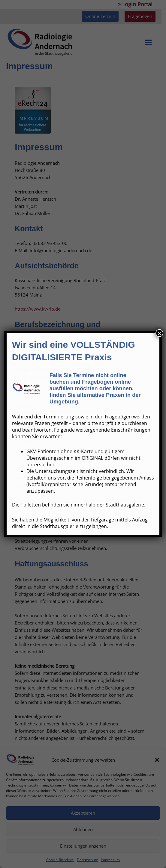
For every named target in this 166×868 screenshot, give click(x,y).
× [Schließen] (159, 333)
